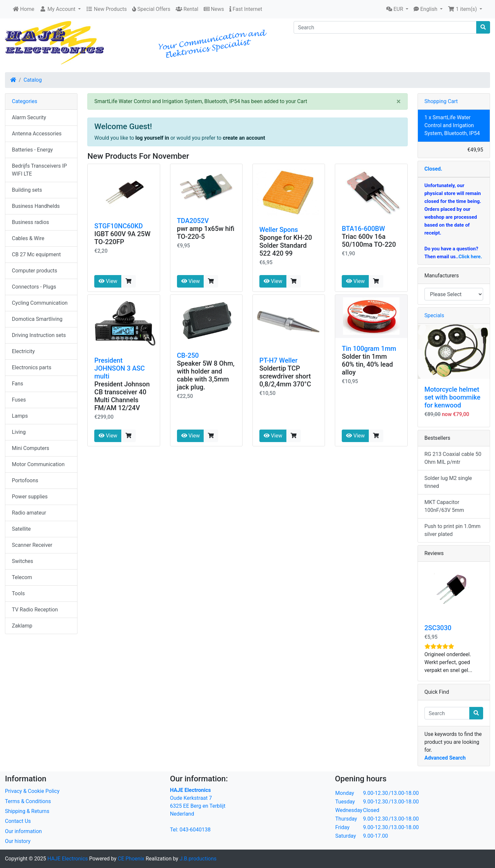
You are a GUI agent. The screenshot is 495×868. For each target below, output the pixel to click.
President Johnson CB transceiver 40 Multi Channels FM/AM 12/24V (122, 396)
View (108, 281)
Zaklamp (22, 626)
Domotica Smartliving (37, 319)
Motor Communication (38, 464)
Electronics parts (32, 367)
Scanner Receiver (32, 545)
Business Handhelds (36, 206)
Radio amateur (29, 513)
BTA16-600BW (363, 229)
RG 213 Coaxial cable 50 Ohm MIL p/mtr (453, 458)
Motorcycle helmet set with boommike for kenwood (452, 397)
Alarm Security (29, 117)
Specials (434, 315)
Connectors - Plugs (34, 287)
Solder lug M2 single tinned (448, 482)
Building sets (27, 190)
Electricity (23, 351)
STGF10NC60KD (118, 226)
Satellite (21, 529)
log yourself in (152, 138)
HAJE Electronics (68, 859)
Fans (17, 384)
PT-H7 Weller (278, 360)
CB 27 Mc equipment (36, 254)
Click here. (470, 257)
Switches (23, 561)
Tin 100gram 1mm (369, 349)
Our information (23, 831)
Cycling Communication (40, 303)
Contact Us (18, 821)
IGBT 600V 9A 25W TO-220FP (122, 238)
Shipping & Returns (27, 811)
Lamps (20, 416)
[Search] (385, 27)
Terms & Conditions (28, 801)
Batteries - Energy (32, 150)
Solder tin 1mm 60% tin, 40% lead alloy (367, 364)
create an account (244, 138)
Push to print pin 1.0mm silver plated (452, 530)
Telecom (22, 577)
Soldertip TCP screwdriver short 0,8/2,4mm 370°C (285, 376)
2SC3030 (438, 628)
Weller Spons (279, 230)
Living (19, 432)
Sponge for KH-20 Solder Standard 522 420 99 (286, 245)
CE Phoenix (132, 859)
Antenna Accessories (37, 134)
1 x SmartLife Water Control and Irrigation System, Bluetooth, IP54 (452, 125)
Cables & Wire (28, 238)
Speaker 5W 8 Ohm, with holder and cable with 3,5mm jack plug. (206, 375)
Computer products (35, 271)
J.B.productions (198, 859)
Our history (18, 841)
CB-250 (188, 355)
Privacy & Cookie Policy (32, 791)
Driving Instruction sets (39, 335)
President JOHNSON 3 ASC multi (119, 368)
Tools (18, 593)
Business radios (30, 222)
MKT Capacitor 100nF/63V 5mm (444, 506)
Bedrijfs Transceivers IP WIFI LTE (39, 170)
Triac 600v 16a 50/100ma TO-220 (369, 240)
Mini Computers (30, 448)
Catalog (33, 80)
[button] (60, 9)
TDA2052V (193, 221)
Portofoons (25, 480)
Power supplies (30, 497)
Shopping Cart (441, 101)
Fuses (19, 400)
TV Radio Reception (35, 610)
